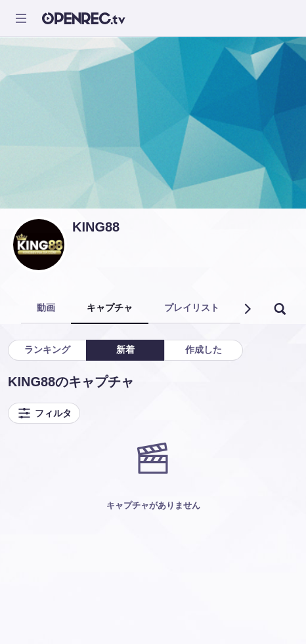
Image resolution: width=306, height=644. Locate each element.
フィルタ (44, 413)
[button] (247, 309)
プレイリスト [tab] (192, 308)
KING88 (96, 227)
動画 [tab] (46, 308)
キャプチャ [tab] (110, 308)
